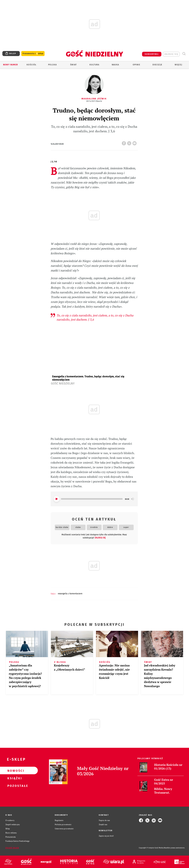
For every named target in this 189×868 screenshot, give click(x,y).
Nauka (115, 65)
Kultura (94, 65)
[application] (94, 499)
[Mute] (132, 499)
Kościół (32, 65)
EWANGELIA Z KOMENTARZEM (70, 594)
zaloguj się (171, 54)
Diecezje (157, 65)
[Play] (57, 499)
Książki (14, 778)
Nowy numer (11, 65)
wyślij (135, 142)
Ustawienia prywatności (64, 829)
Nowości (14, 771)
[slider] (92, 499)
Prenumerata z (33, 54)
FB (124, 142)
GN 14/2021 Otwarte (94, 101)
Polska (52, 65)
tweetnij (130, 142)
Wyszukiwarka (184, 54)
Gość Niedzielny (63, 383)
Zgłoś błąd (12, 848)
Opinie (136, 65)
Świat (73, 65)
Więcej (178, 65)
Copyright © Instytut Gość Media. (151, 848)
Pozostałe (14, 786)
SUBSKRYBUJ (152, 54)
